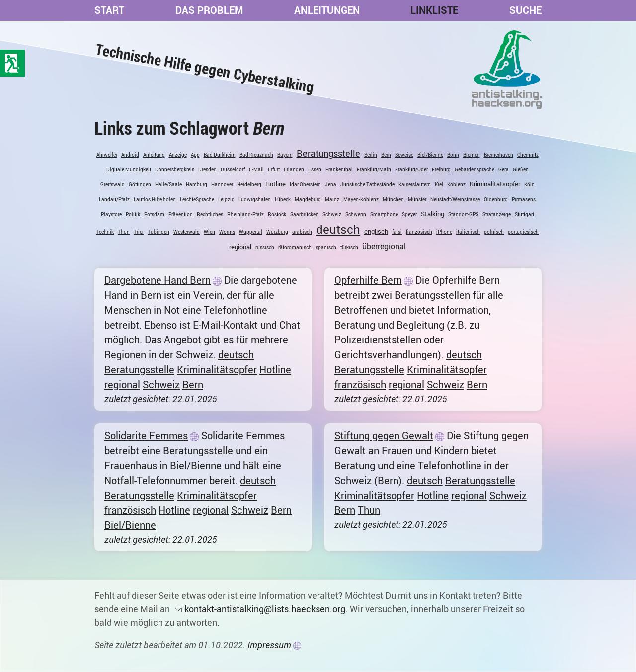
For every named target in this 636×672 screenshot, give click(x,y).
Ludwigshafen (255, 199)
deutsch (338, 229)
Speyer (409, 214)
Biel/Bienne (430, 155)
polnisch (494, 232)
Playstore (111, 214)
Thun (124, 232)
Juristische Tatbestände (367, 184)
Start (109, 10)
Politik (133, 214)
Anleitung (154, 155)
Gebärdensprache (475, 169)
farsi (397, 232)
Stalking (433, 214)
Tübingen (159, 232)
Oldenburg (496, 199)
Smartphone (384, 214)
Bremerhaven (499, 155)
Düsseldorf (233, 169)
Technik (105, 232)
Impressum (269, 645)
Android (130, 155)
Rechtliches (210, 214)
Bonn (453, 155)
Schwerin (356, 214)
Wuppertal (251, 232)
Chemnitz (528, 155)
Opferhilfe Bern (368, 280)
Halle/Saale (168, 184)
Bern (386, 155)
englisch (376, 231)
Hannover (222, 184)
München (393, 199)
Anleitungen (327, 10)
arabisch (302, 232)
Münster (417, 199)
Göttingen (140, 184)
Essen (315, 169)
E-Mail (256, 169)
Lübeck (283, 199)
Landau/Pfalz (114, 199)
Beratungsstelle (328, 153)
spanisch (326, 247)
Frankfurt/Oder (411, 169)
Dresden (207, 169)
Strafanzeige (497, 214)
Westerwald (187, 232)
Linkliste (434, 10)
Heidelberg (249, 184)
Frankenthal (339, 169)
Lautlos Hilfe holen (155, 199)
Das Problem (209, 10)
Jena (331, 184)
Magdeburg (308, 199)
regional (240, 247)
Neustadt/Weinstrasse (455, 199)
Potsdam (154, 214)
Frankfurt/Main (374, 169)
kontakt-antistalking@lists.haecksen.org (265, 609)
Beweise (404, 155)
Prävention (181, 214)
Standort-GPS (463, 214)
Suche (525, 10)
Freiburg (441, 169)
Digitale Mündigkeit (129, 169)
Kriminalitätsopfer (495, 184)
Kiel (439, 184)
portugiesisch (523, 232)
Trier (139, 232)
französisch (419, 232)
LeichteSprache (197, 199)
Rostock (277, 214)
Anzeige (178, 155)
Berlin (371, 155)
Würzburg (277, 232)
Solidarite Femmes (146, 436)
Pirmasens (524, 199)
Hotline (276, 184)
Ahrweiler (107, 155)
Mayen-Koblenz (361, 199)
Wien (209, 232)
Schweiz (332, 214)
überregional (384, 246)
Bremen (472, 155)
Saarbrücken (304, 214)
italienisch (468, 232)
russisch (265, 247)
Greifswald (113, 184)
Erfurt (274, 169)
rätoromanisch (295, 247)
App (195, 155)
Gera (504, 169)
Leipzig (226, 199)
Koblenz (456, 184)
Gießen (521, 169)
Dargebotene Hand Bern (158, 280)
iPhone (444, 232)
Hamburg (197, 184)
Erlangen (294, 169)
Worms (227, 232)
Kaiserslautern (415, 184)
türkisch (349, 247)
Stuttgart (524, 214)
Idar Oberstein (305, 184)
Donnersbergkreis (175, 169)
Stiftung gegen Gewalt (384, 436)
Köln (529, 184)
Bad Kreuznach (256, 155)
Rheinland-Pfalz (245, 214)
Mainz (332, 199)
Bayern (285, 155)
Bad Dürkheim (220, 155)
